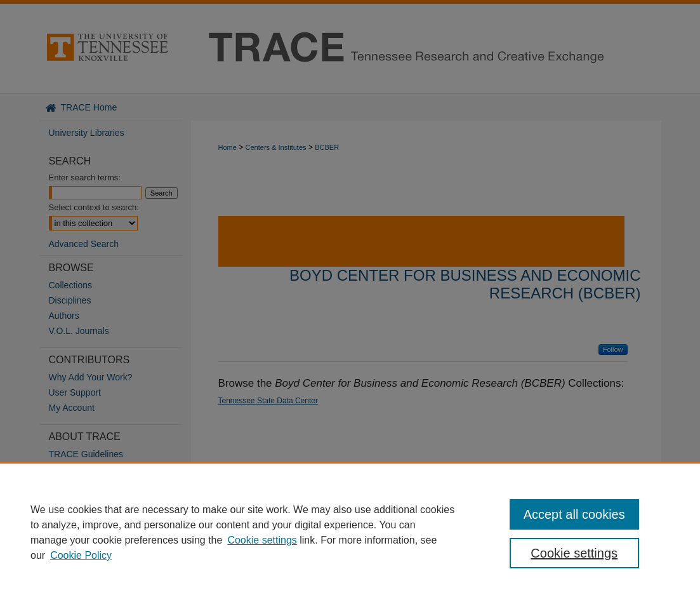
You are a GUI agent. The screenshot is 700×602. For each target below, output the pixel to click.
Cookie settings (262, 540)
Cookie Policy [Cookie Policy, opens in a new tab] (81, 555)
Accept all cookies (574, 514)
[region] (350, 532)
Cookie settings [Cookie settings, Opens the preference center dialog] (574, 553)
